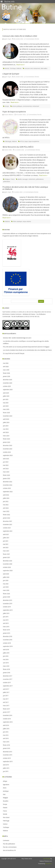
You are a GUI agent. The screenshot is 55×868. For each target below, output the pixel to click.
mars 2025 (6, 409)
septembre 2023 (8, 455)
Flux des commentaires (10, 847)
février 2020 (6, 594)
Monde (7, 68)
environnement (27, 106)
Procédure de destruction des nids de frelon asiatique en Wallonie (25, 188)
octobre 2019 (7, 607)
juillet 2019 (6, 613)
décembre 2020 (8, 561)
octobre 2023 (7, 452)
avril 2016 (6, 738)
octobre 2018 (7, 643)
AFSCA (22, 141)
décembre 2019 (8, 600)
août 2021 (6, 534)
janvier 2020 (7, 597)
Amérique (6, 791)
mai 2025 (6, 403)
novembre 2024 (8, 416)
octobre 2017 (7, 682)
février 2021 (6, 554)
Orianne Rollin (8, 150)
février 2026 (6, 373)
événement (37, 68)
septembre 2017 (8, 686)
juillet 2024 (6, 422)
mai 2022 (6, 505)
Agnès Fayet (7, 39)
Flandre (5, 808)
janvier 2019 (7, 633)
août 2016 (6, 725)
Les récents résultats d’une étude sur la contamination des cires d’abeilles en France (27, 350)
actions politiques (17, 106)
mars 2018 (6, 666)
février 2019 (6, 630)
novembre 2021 (8, 524)
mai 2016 (6, 735)
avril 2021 (6, 548)
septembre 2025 (8, 390)
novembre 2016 (8, 715)
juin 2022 (6, 501)
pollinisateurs (40, 179)
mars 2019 (6, 627)
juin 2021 (6, 541)
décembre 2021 (8, 521)
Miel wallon (44, 68)
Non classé (6, 817)
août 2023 (6, 459)
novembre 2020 (8, 564)
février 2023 (6, 475)
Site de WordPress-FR (9, 850)
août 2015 (6, 765)
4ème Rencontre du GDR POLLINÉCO (18, 147)
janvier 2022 (7, 518)
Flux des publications (9, 844)
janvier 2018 (7, 673)
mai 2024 (6, 429)
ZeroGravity (47, 859)
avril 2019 (6, 623)
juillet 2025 (6, 396)
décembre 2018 (8, 636)
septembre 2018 (8, 646)
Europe (7, 106)
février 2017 (6, 709)
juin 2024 (6, 426)
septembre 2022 (8, 492)
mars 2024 (6, 436)
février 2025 (6, 413)
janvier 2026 (7, 376)
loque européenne (34, 141)
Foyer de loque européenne (14, 112)
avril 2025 (6, 406)
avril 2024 (6, 432)
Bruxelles (6, 801)
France (13, 179)
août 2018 (6, 650)
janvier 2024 (7, 442)
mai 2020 (6, 584)
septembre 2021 (8, 531)
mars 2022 (6, 511)
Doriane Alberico (9, 115)
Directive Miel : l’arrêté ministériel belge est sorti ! (17, 338)
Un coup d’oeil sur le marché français (14, 353)
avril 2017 (6, 702)
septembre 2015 (8, 761)
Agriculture (6, 785)
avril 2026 (6, 367)
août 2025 (6, 393)
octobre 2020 (7, 567)
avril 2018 (6, 663)
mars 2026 (6, 370)
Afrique (5, 781)
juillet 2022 (6, 498)
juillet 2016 (6, 729)
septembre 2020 (8, 571)
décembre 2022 (8, 482)
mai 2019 (6, 620)
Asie (4, 794)
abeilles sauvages (23, 179)
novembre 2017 (8, 679)
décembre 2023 (8, 445)
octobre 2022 (7, 488)
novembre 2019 (8, 604)
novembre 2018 (8, 640)
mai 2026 (6, 363)
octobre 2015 (7, 758)
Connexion (6, 840)
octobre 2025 (7, 386)
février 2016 (6, 745)
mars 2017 (6, 706)
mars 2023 (6, 472)
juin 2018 (6, 656)
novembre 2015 (8, 755)
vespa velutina (27, 221)
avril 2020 (6, 587)
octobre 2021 (7, 528)
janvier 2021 (7, 557)
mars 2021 (6, 551)
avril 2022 (6, 508)
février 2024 (6, 439)
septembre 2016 (8, 722)
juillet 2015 (6, 768)
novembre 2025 (8, 383)
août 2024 (6, 419)
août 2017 (6, 689)
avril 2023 (6, 469)
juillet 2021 (6, 538)
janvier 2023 (7, 478)
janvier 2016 (7, 748)
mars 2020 (6, 590)
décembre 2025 (8, 380)
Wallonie (19, 68)
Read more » (21, 65)
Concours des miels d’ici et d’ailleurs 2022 (20, 36)
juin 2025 (6, 399)
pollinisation (7, 181)
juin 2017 (6, 696)
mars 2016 (6, 742)
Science (5, 824)
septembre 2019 (8, 610)
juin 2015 (6, 771)
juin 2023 (6, 462)
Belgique (7, 179)
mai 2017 (6, 699)
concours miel (29, 68)
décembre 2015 (8, 752)
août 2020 (6, 574)
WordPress (48, 864)
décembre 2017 (8, 676)
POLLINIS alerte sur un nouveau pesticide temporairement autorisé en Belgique (26, 347)
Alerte (5, 788)
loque (26, 141)
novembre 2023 (8, 449)
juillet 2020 (6, 577)
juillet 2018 (6, 653)
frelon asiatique (17, 221)
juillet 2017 (6, 692)
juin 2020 (6, 580)
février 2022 (6, 515)
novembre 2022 (8, 485)
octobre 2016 (7, 719)
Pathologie (8, 141)
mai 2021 (6, 544)
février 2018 (6, 669)
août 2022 (6, 495)
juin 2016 (6, 732)
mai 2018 (6, 659)
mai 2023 (6, 465)
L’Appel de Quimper (11, 74)
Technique (13, 68)
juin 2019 (6, 617)
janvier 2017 (7, 712)
